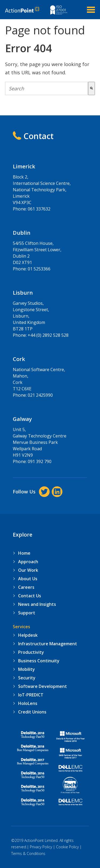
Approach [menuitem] (28, 562)
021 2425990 (40, 395)
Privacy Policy (41, 847)
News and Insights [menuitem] (37, 604)
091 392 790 (40, 461)
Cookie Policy (67, 847)
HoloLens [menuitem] (28, 703)
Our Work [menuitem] (28, 570)
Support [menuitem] (27, 613)
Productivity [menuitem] (31, 652)
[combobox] (47, 88)
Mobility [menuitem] (27, 669)
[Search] (91, 88)
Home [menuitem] (24, 553)
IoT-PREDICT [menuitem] (31, 695)
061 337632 (39, 209)
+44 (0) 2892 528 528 (48, 335)
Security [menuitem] (27, 678)
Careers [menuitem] (26, 587)
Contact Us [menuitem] (30, 596)
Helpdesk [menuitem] (28, 635)
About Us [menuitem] (28, 579)
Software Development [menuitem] (43, 686)
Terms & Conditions (28, 853)
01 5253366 (39, 269)
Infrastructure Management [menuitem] (48, 644)
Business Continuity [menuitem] (39, 661)
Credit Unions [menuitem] (32, 712)
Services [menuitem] (21, 627)
